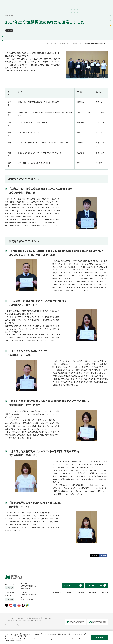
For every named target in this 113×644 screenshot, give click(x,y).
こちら (16, 636)
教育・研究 (65, 44)
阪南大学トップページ (52, 44)
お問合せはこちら (26, 588)
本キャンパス (9, 584)
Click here (76, 639)
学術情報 (9, 30)
